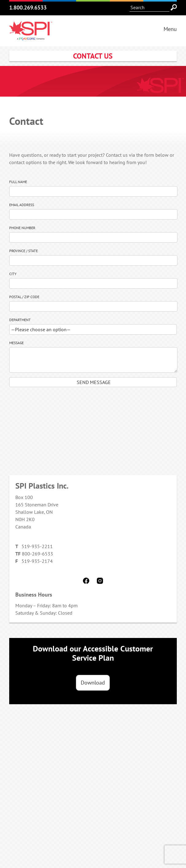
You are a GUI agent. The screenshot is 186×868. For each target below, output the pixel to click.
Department (20, 320)
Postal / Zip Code (24, 297)
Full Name (18, 182)
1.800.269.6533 (28, 8)
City (13, 274)
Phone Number (22, 228)
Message (16, 343)
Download (93, 683)
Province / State (23, 251)
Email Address (22, 205)
